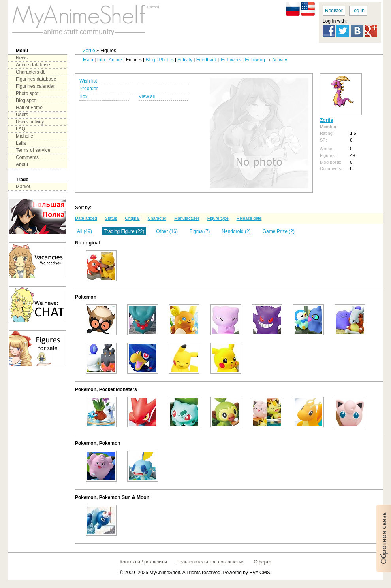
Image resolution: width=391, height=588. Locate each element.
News (22, 58)
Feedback (207, 60)
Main (88, 60)
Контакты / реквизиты (143, 562)
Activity (185, 60)
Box (84, 96)
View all (147, 96)
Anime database (33, 65)
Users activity (30, 122)
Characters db (31, 72)
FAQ (21, 129)
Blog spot (26, 100)
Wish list (88, 81)
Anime (115, 60)
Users (22, 115)
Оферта (263, 562)
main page (79, 20)
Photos (166, 60)
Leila (21, 143)
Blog (150, 60)
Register (334, 11)
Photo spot (27, 93)
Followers (231, 60)
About (22, 164)
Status (111, 218)
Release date (249, 218)
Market (23, 187)
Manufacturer (187, 218)
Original (132, 218)
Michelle (24, 136)
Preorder (89, 89)
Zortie (89, 51)
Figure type (218, 218)
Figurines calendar (35, 86)
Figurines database (36, 79)
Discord (153, 7)
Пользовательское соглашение (210, 562)
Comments (27, 157)
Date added (86, 218)
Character (157, 218)
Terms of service (33, 150)
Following (255, 60)
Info (101, 60)
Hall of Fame (29, 108)
